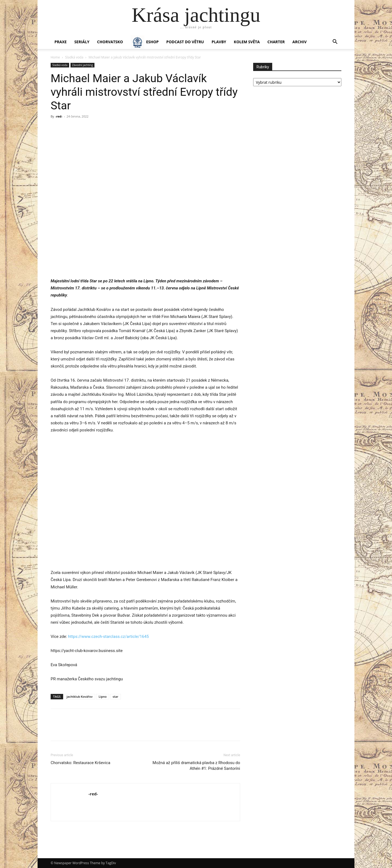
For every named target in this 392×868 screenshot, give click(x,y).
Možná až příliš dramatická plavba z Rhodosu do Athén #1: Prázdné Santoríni (196, 766)
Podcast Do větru (185, 42)
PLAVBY (219, 42)
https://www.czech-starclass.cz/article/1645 (108, 637)
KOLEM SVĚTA (247, 42)
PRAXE (61, 42)
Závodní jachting (82, 65)
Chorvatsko (110, 42)
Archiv (299, 42)
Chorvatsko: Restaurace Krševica (80, 763)
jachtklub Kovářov (80, 696)
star (116, 696)
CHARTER (276, 42)
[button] (335, 42)
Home (55, 57)
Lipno (103, 696)
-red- (59, 116)
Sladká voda (74, 57)
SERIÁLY (82, 42)
